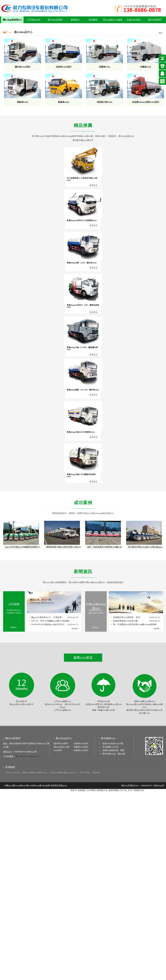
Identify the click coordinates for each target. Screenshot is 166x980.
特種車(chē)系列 (81, 750)
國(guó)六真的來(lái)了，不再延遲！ (47, 617)
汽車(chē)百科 (85, 773)
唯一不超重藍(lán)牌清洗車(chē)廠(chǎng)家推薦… (136, 624)
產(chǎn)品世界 (55, 20)
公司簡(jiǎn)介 (34, 20)
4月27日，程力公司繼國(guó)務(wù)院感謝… (51, 621)
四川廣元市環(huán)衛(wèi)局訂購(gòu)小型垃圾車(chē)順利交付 (145, 547)
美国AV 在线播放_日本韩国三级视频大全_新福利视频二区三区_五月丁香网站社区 (107, 790)
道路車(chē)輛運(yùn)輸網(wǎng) (35, 773)
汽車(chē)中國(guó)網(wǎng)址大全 (63, 773)
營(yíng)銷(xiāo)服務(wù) (113, 21)
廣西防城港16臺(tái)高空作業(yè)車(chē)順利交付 (63, 547)
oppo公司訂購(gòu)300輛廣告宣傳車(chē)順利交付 (22, 547)
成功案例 (93, 20)
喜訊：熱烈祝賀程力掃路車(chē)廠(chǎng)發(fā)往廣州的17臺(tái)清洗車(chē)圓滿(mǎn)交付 (104, 547)
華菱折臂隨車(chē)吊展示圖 (125, 621)
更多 (161, 33)
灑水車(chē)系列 (61, 744)
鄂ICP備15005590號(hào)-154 (28, 756)
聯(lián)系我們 (155, 20)
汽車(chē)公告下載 (12, 773)
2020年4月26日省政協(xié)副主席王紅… (49, 624)
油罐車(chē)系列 (81, 747)
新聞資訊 (75, 20)
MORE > (14, 628)
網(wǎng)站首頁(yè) (12, 20)
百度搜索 (96, 773)
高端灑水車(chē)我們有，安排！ (128, 617)
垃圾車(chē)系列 (81, 744)
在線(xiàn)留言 (134, 20)
